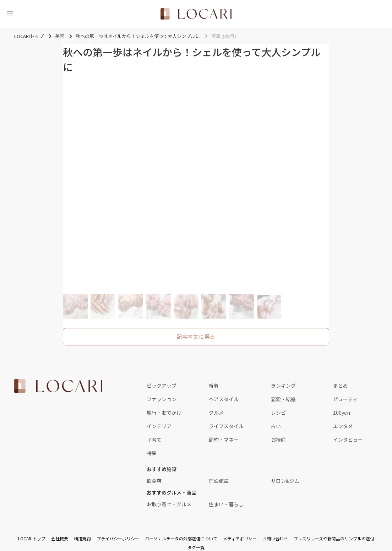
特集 (152, 453)
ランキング (283, 386)
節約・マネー (224, 440)
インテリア (159, 426)
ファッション (162, 399)
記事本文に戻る (196, 336)
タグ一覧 (196, 547)
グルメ (216, 413)
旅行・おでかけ (164, 413)
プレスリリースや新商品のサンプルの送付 (334, 538)
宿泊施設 (219, 481)
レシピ (278, 413)
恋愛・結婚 (283, 399)
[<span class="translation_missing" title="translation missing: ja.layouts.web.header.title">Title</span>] (196, 14)
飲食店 (154, 481)
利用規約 (82, 538)
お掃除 (278, 440)
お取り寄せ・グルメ (169, 504)
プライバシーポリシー (118, 538)
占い (276, 426)
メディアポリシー (240, 538)
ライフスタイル (226, 426)
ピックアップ (162, 386)
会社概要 (60, 538)
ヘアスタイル (224, 399)
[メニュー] (10, 14)
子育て (154, 440)
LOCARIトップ (32, 538)
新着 (214, 386)
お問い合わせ (275, 538)
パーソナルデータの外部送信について (181, 538)
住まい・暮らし (226, 504)
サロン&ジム (285, 481)
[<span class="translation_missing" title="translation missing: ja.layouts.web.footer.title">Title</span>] (58, 386)
